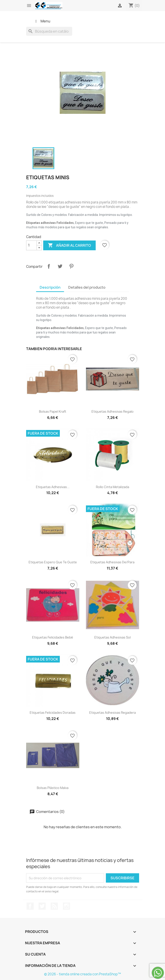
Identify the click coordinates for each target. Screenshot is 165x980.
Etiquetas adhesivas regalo (113, 411)
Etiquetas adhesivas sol (113, 637)
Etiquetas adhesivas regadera (113, 713)
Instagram (66, 906)
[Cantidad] (31, 245)
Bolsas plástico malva (53, 788)
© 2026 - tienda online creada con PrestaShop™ (82, 974)
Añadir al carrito (69, 245)
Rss (54, 906)
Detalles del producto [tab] (87, 287)
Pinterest (71, 266)
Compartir (49, 266)
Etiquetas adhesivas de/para (112, 562)
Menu (42, 21)
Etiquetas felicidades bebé (53, 637)
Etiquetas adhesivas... (53, 487)
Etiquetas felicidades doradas (53, 713)
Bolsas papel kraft (53, 411)
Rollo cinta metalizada (113, 487)
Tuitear (60, 266)
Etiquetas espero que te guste (53, 562)
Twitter (42, 906)
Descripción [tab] (50, 287)
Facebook (30, 906)
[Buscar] (49, 31)
